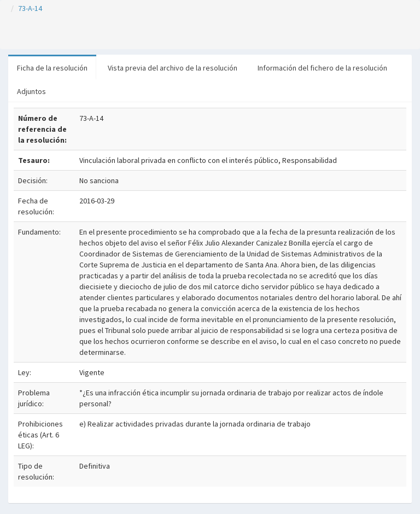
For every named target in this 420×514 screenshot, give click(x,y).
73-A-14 (30, 8)
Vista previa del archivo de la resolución (173, 68)
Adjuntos (31, 91)
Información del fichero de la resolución (322, 68)
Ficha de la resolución (52, 68)
